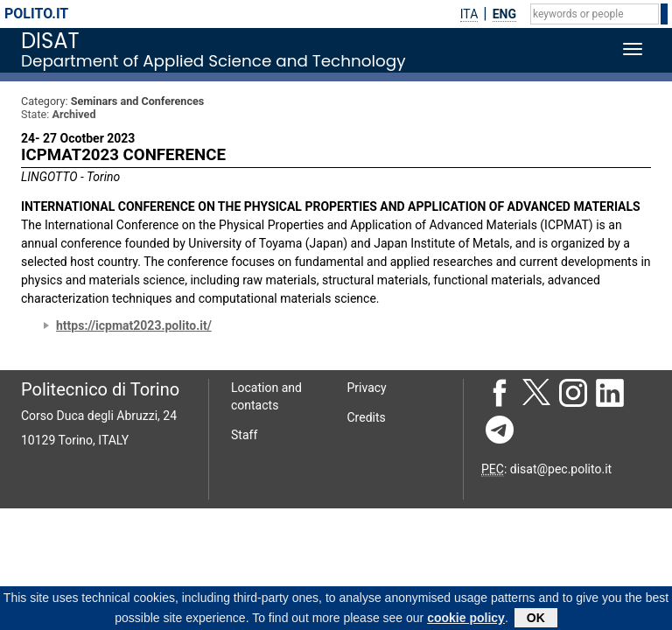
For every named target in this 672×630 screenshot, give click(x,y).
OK (536, 619)
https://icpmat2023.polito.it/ (134, 325)
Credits (367, 417)
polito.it (36, 14)
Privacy (367, 388)
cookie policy (466, 619)
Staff (244, 435)
